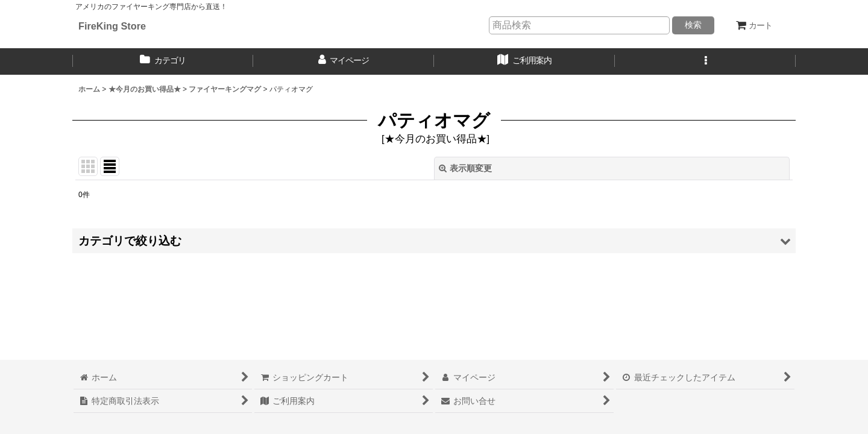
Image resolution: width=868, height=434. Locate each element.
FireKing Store (112, 26)
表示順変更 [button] (465, 168)
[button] (705, 61)
